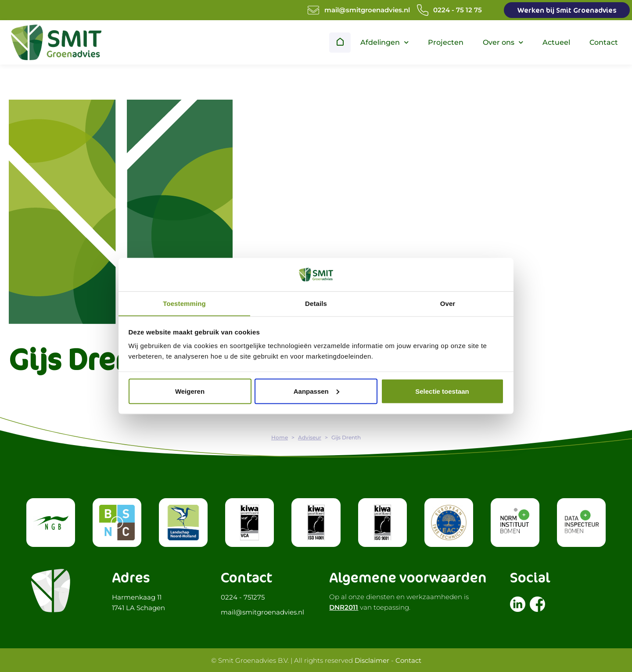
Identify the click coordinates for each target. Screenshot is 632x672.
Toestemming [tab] (184, 303)
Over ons (503, 42)
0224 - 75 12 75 (458, 10)
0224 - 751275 (243, 597)
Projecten (446, 42)
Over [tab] (448, 303)
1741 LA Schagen (138, 607)
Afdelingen (384, 42)
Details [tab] (316, 303)
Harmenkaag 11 (137, 597)
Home (341, 42)
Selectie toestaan (442, 391)
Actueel (556, 42)
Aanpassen (316, 391)
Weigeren (190, 391)
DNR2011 (344, 607)
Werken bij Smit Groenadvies (567, 10)
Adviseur (310, 437)
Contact (604, 42)
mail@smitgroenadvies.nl (367, 10)
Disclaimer (372, 660)
